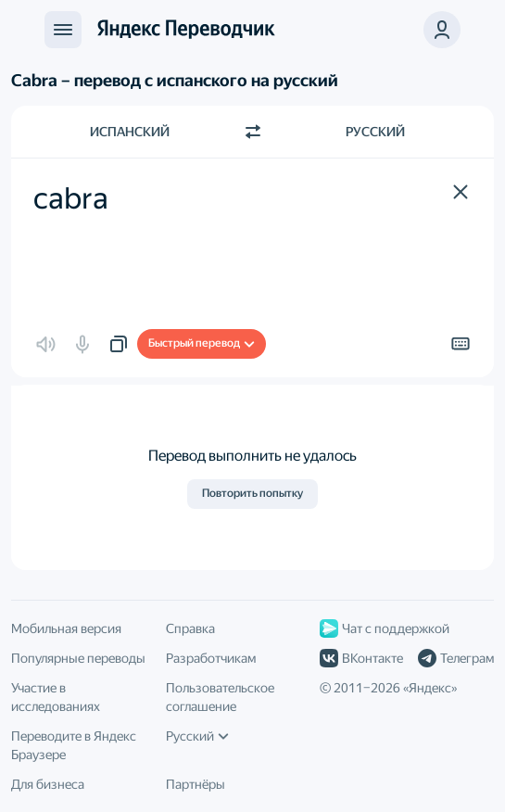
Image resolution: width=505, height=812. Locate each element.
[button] (461, 192)
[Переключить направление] (253, 132)
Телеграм (456, 658)
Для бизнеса (48, 784)
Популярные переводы (78, 658)
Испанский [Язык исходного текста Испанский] (130, 132)
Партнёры (196, 784)
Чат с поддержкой (385, 628)
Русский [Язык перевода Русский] (375, 132)
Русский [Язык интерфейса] (197, 736)
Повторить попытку (252, 493)
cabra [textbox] (71, 198)
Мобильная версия (66, 628)
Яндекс (430, 688)
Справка (190, 628)
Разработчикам (211, 658)
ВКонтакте (361, 658)
